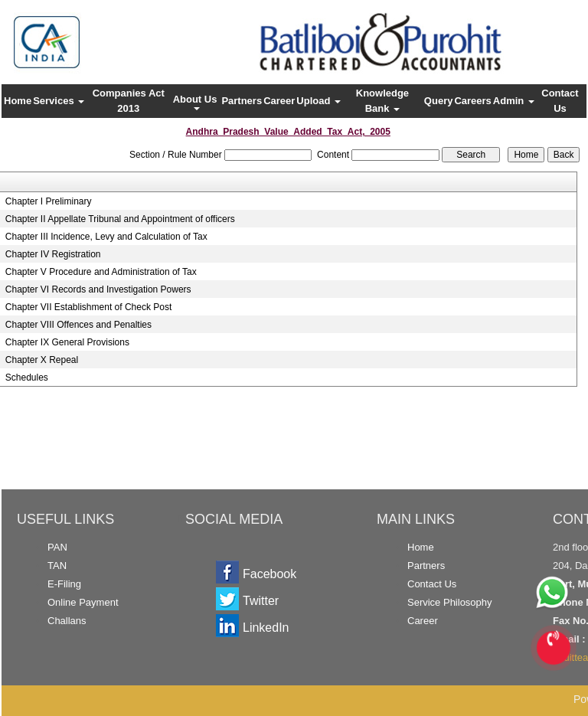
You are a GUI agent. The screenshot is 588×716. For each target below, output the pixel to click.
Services (59, 101)
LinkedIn (266, 628)
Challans (67, 621)
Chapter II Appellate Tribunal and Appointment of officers (120, 219)
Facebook (269, 574)
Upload (318, 101)
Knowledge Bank (382, 101)
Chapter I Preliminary (49, 201)
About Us (196, 102)
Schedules (27, 378)
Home (18, 101)
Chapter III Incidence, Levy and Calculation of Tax (106, 237)
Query (439, 101)
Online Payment (83, 602)
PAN (57, 547)
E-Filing (64, 584)
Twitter (261, 601)
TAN (57, 566)
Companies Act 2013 (129, 101)
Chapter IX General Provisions (67, 342)
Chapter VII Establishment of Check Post (88, 307)
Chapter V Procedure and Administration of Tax (101, 272)
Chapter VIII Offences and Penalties (78, 325)
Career (279, 101)
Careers (472, 101)
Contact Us (560, 101)
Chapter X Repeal (42, 360)
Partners (242, 101)
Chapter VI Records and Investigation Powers (98, 289)
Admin (514, 101)
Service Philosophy (450, 602)
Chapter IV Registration (53, 254)
